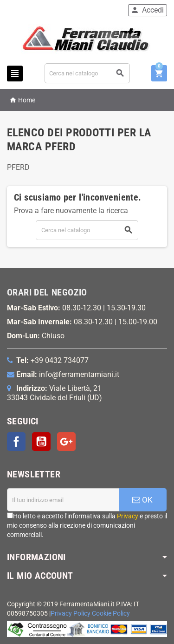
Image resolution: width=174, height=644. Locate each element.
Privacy (128, 516)
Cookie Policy (111, 614)
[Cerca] (87, 73)
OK (142, 500)
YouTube (41, 442)
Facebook (16, 442)
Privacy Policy (71, 614)
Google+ (66, 442)
